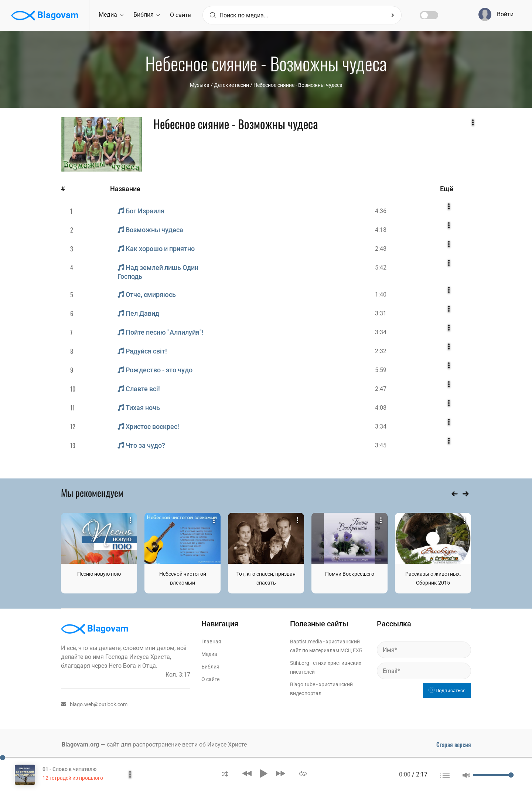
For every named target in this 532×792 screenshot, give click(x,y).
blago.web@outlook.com (94, 704)
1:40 (381, 295)
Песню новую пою (99, 574)
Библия (147, 15)
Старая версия (454, 745)
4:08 (381, 408)
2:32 (381, 351)
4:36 (381, 211)
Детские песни (231, 85)
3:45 (381, 445)
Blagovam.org (80, 744)
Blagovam (45, 16)
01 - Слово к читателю (69, 769)
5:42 (381, 268)
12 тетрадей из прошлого (73, 778)
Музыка (200, 85)
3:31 (381, 313)
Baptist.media (306, 642)
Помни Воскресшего (350, 574)
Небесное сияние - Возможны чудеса (298, 85)
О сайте (180, 15)
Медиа (111, 15)
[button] (225, 773)
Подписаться (447, 691)
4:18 (381, 230)
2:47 (381, 389)
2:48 (381, 249)
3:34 (381, 332)
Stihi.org (300, 663)
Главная (211, 642)
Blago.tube (303, 684)
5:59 (381, 370)
